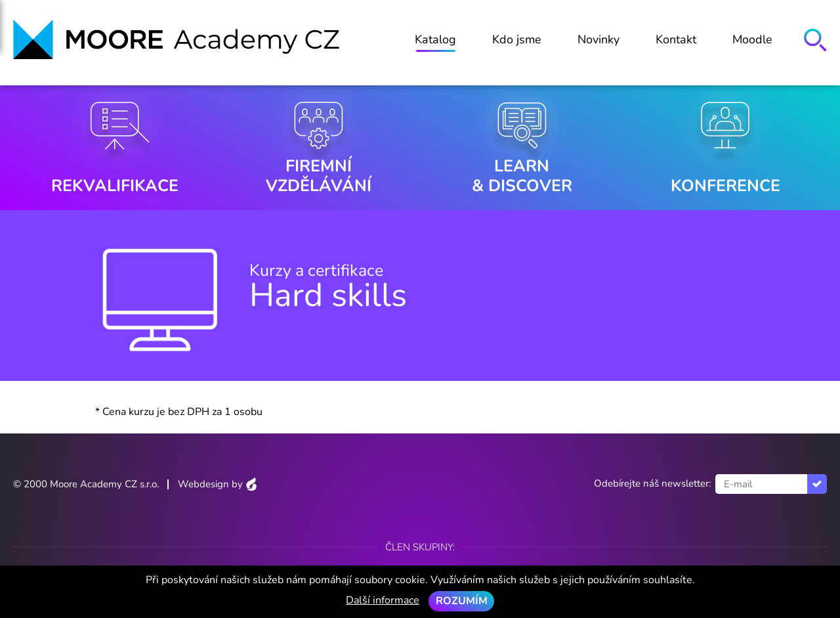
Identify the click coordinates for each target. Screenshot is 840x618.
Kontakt (676, 39)
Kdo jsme (517, 39)
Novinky (598, 39)
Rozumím (462, 601)
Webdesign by (218, 484)
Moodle (752, 39)
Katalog (435, 39)
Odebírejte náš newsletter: (652, 483)
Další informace (383, 600)
